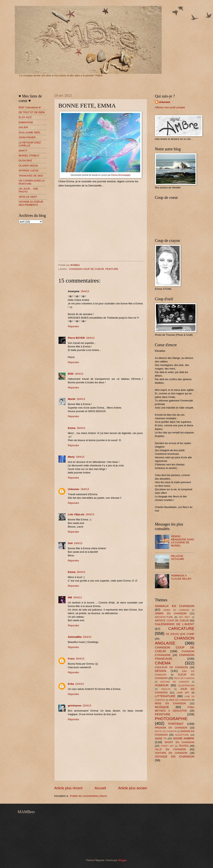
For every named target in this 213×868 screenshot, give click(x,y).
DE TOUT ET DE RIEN (32, 112)
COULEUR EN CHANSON (171, 667)
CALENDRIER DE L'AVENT (175, 624)
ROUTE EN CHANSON (166, 731)
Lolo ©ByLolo (76, 514)
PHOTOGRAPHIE (171, 719)
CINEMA (163, 663)
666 (70, 597)
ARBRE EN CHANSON (171, 613)
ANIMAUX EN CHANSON (175, 606)
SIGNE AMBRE (184, 738)
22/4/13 (79, 684)
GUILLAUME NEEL (30, 132)
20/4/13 (77, 597)
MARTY (23, 151)
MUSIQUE (162, 707)
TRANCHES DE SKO (31, 176)
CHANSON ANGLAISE (175, 641)
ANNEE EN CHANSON (176, 610)
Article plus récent (68, 788)
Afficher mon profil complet (170, 107)
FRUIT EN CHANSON (184, 678)
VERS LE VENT (28, 197)
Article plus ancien (132, 788)
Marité (72, 399)
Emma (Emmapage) (121, 175)
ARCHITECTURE (164, 617)
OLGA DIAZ (25, 160)
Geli (70, 543)
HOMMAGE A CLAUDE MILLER (181, 577)
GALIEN (23, 127)
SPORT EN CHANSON (180, 742)
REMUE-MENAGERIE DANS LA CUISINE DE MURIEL (183, 541)
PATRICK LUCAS (29, 171)
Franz (71, 659)
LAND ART (183, 693)
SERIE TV (161, 738)
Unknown (74, 489)
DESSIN (161, 671)
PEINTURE (112, 269)
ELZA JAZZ (25, 117)
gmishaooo (75, 706)
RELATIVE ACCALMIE (178, 557)
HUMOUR (162, 685)
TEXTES (184, 746)
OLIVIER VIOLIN (28, 166)
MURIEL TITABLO (29, 156)
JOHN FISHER (27, 137)
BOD (71, 374)
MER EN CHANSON (180, 700)
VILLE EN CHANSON (170, 749)
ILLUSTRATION (186, 686)
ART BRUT (185, 617)
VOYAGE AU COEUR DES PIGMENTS (31, 203)
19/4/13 (85, 291)
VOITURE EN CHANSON (171, 753)
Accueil (100, 788)
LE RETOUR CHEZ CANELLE (30, 144)
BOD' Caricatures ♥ (30, 107)
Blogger (122, 860)
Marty (71, 457)
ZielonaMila (75, 637)
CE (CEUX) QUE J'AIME (180, 634)
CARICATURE (181, 628)
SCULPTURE (182, 735)
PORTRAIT (176, 724)
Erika (71, 684)
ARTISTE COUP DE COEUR (172, 621)
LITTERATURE (165, 696)
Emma (72, 428)
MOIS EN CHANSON (170, 703)
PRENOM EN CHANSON (171, 728)
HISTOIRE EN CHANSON (175, 682)
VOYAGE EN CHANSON (175, 756)
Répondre (74, 326)
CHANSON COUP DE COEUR (86, 269)
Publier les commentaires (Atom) (89, 796)
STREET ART (167, 746)
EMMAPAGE (26, 122)
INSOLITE (166, 689)
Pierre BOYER (76, 338)
